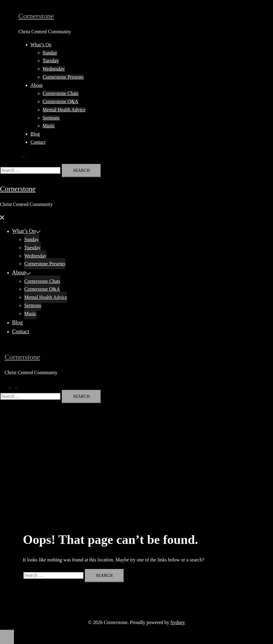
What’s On (41, 45)
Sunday (50, 53)
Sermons (51, 118)
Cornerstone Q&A (61, 101)
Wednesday (54, 69)
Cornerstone (36, 16)
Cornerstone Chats (61, 93)
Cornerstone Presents (63, 77)
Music (49, 126)
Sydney (178, 622)
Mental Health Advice (64, 110)
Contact (38, 142)
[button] (24, 155)
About (37, 85)
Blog (35, 134)
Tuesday (51, 61)
